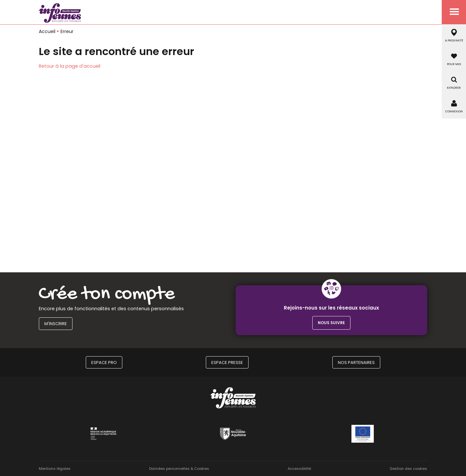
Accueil (47, 31)
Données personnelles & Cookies (179, 469)
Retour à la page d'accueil (70, 66)
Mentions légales (55, 469)
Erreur (67, 31)
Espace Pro (104, 363)
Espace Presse (227, 363)
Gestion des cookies (408, 469)
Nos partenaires (356, 363)
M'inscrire (56, 324)
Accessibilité (299, 469)
